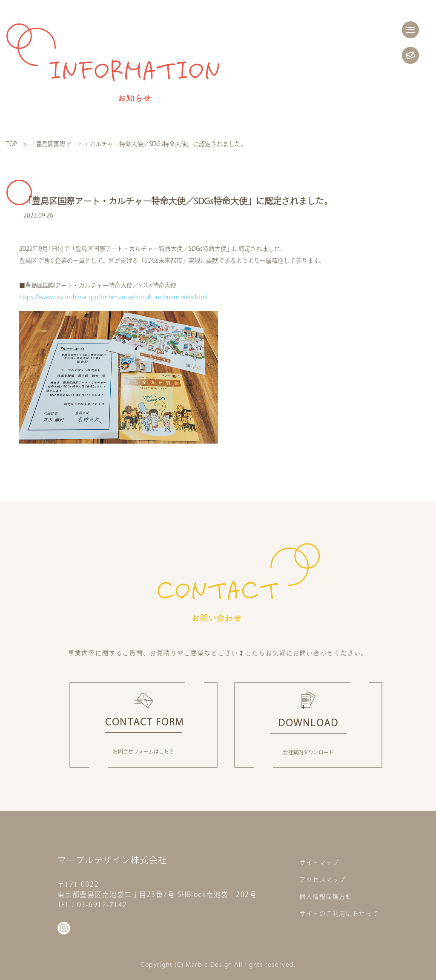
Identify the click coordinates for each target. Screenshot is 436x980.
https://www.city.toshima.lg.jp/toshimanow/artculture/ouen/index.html (113, 297)
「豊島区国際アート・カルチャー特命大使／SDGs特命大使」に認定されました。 (140, 144)
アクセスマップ (323, 880)
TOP (12, 144)
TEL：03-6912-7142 (92, 905)
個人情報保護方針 (326, 897)
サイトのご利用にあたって (339, 914)
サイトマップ (319, 863)
